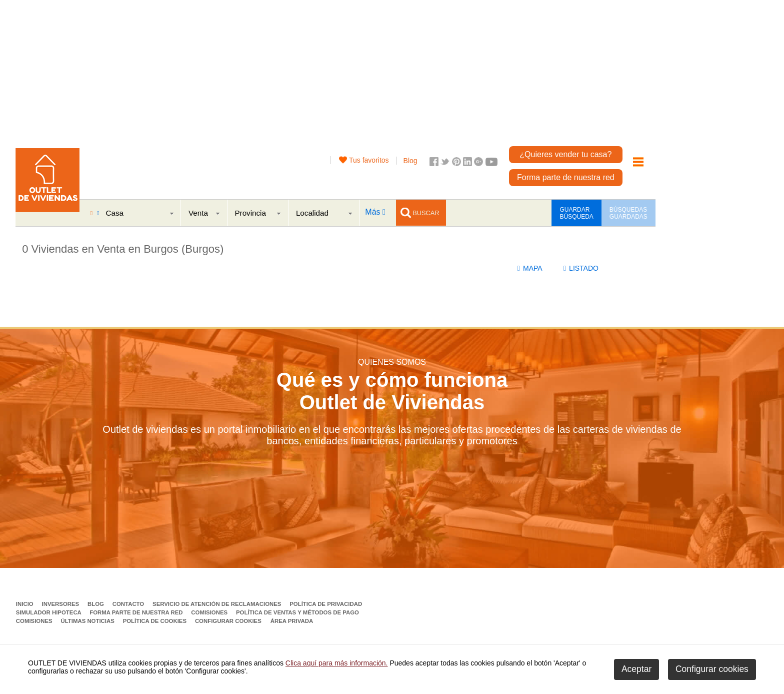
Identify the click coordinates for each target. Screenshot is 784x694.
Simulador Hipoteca (49, 612)
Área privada (292, 621)
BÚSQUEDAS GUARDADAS (628, 213)
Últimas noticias (88, 621)
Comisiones (210, 612)
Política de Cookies (156, 621)
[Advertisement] (355, 70)
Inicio (25, 604)
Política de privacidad (326, 604)
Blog (410, 161)
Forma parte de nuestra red (566, 177)
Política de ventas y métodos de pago (297, 612)
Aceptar (636, 669)
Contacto (129, 604)
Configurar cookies (228, 621)
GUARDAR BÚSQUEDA (576, 213)
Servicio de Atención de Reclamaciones (218, 604)
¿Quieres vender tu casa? (565, 154)
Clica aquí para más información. (337, 663)
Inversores (61, 604)
